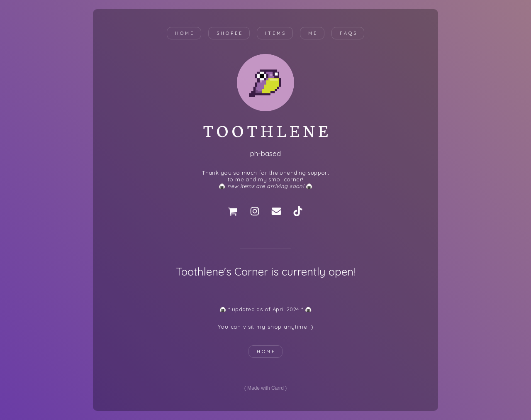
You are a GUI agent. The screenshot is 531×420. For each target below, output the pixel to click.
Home (185, 33)
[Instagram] (255, 211)
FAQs (349, 33)
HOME (267, 352)
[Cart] (233, 211)
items (276, 33)
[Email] (276, 211)
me (313, 33)
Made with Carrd (265, 388)
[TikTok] (298, 211)
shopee (230, 33)
